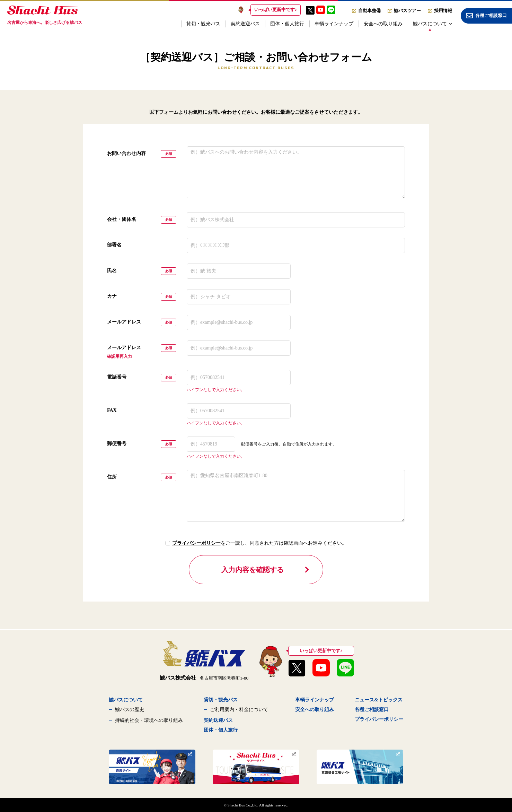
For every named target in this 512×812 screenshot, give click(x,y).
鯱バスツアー (404, 11)
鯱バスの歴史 (130, 710)
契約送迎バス (245, 24)
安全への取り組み (383, 24)
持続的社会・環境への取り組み (149, 720)
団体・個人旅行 (287, 24)
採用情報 (440, 11)
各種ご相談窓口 (372, 710)
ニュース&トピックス (379, 700)
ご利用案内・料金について (239, 710)
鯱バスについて (432, 24)
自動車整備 (366, 11)
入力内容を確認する (266, 570)
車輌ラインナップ (334, 24)
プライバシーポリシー (196, 543)
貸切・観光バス (203, 24)
